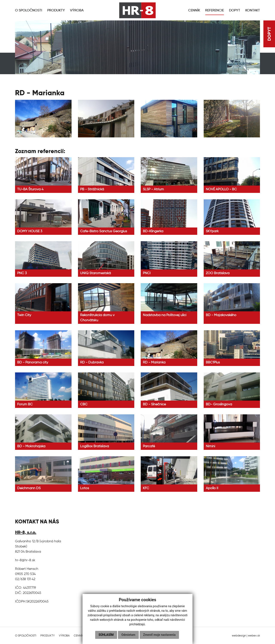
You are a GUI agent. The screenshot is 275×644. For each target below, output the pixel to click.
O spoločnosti (26, 636)
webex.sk (254, 636)
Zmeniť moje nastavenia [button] (159, 635)
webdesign (239, 636)
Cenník (79, 636)
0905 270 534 (25, 574)
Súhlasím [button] (106, 635)
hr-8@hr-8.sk (25, 560)
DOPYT (269, 34)
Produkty (48, 636)
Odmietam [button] (128, 635)
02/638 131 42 (25, 579)
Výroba (64, 636)
